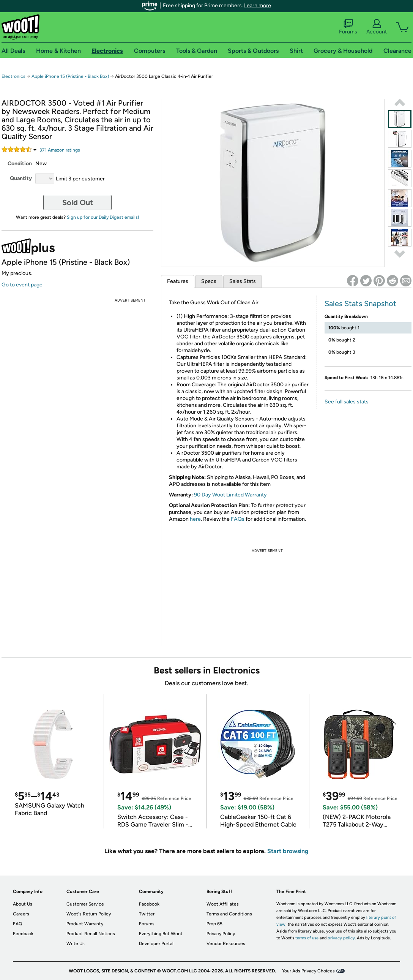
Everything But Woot (161, 934)
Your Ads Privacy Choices (308, 971)
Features (178, 281)
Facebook (149, 904)
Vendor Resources (226, 944)
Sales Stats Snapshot (360, 303)
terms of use (307, 938)
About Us (23, 904)
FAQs (238, 519)
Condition (20, 164)
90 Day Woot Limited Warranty (230, 495)
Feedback (23, 934)
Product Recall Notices (91, 934)
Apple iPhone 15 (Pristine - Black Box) (70, 76)
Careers (21, 914)
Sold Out (78, 202)
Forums (348, 27)
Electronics (13, 76)
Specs (209, 281)
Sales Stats (243, 281)
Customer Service (85, 904)
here (195, 519)
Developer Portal (156, 944)
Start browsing (288, 851)
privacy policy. (342, 938)
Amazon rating (60, 150)
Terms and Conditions (229, 914)
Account (377, 27)
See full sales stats (347, 402)
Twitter (147, 914)
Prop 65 (214, 924)
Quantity (21, 178)
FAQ (17, 924)
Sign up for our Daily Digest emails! (103, 217)
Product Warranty (85, 924)
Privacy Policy (221, 934)
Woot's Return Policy (89, 914)
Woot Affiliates (223, 904)
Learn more (258, 6)
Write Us (76, 944)
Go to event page (22, 285)
